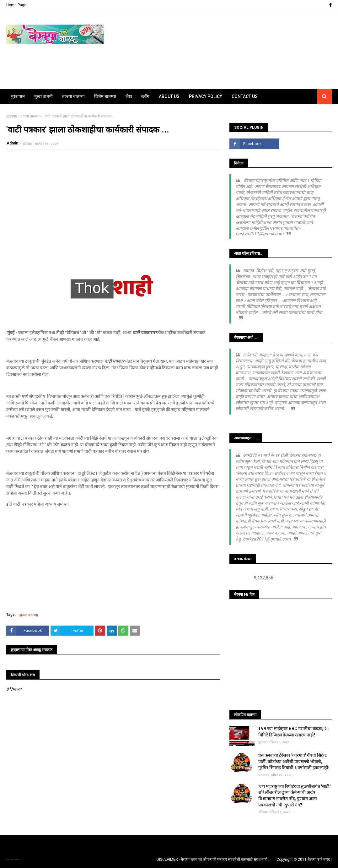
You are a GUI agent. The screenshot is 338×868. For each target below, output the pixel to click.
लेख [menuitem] (129, 96)
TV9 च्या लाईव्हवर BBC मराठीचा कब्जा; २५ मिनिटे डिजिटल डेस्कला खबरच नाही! (293, 732)
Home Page (16, 5)
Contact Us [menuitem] (245, 96)
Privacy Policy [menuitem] (206, 96)
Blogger (19, 859)
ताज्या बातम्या (30, 116)
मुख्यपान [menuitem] (18, 96)
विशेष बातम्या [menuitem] (105, 96)
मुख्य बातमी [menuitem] (43, 96)
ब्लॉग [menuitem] (145, 96)
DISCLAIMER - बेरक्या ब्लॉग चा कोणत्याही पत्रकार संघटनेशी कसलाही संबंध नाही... (213, 860)
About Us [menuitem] (169, 96)
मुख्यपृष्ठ (12, 116)
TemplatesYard (13, 859)
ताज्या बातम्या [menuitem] (73, 96)
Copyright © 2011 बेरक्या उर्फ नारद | (304, 860)
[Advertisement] (113, 200)
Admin (12, 143)
